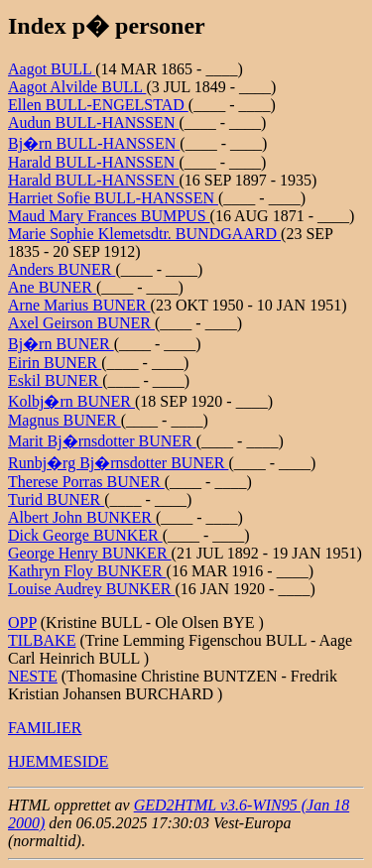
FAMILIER (45, 728)
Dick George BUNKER (85, 535)
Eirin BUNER (55, 363)
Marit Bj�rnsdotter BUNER (102, 441)
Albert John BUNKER (82, 517)
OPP (22, 622)
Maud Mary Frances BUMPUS (109, 216)
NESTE (33, 676)
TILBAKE (42, 640)
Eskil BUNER (55, 380)
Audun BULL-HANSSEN (93, 123)
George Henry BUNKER (90, 553)
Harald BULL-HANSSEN (93, 162)
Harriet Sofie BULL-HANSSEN (113, 198)
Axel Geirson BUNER (81, 323)
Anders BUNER (62, 269)
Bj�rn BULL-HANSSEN (94, 143)
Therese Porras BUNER (86, 482)
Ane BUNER (52, 287)
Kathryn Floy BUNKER (87, 571)
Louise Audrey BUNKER (91, 589)
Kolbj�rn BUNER (71, 401)
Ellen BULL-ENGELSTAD (98, 105)
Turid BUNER (56, 499)
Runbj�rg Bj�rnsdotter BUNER (118, 463)
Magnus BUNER (64, 420)
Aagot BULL (52, 69)
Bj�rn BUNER (61, 344)
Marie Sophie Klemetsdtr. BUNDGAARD (144, 234)
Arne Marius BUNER (79, 305)
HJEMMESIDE (58, 761)
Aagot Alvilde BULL (77, 87)
